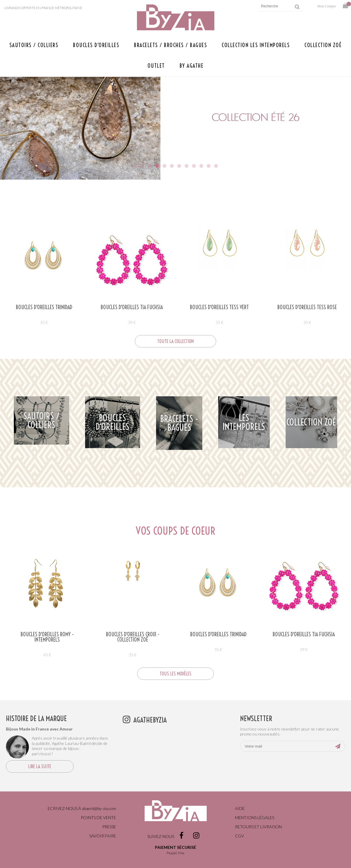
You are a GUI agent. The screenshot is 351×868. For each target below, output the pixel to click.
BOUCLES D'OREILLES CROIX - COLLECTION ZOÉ (133, 637)
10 (201, 166)
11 (209, 166)
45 (47, 655)
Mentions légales (255, 818)
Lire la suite (40, 766)
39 (132, 322)
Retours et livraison (258, 827)
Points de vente (98, 818)
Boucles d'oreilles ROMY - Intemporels (47, 637)
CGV (239, 836)
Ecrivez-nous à (82, 808)
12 (216, 166)
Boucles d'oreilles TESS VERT (219, 307)
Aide (240, 808)
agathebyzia (150, 720)
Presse (109, 827)
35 (44, 322)
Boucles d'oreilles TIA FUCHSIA (132, 307)
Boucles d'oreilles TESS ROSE (307, 307)
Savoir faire (103, 836)
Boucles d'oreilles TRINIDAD (44, 307)
